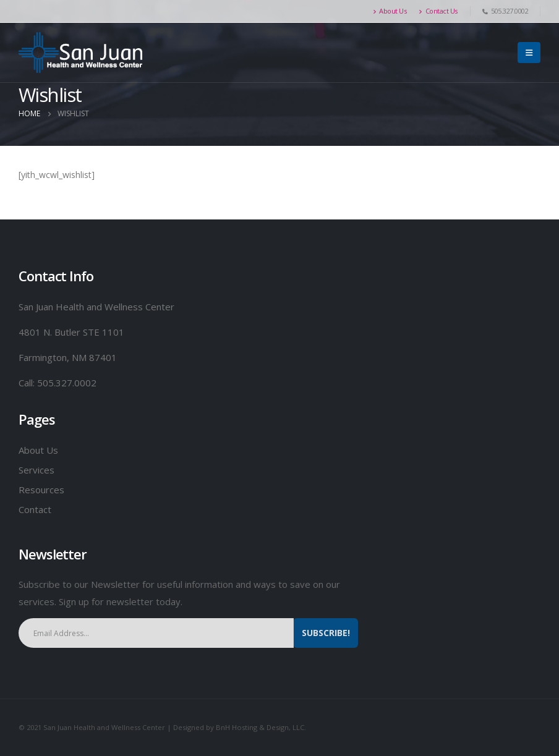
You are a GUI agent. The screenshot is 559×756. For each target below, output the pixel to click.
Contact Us (438, 11)
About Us (390, 11)
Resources (43, 490)
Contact (35, 509)
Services (36, 470)
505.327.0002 (67, 383)
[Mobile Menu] (529, 53)
